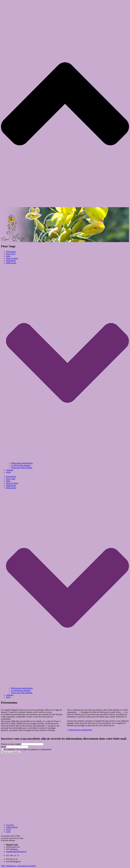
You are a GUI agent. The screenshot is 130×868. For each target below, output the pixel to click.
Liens (8, 832)
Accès (8, 829)
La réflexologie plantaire (21, 465)
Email (3, 747)
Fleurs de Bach (12, 258)
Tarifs (8, 472)
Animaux (10, 470)
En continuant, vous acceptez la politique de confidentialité (26, 749)
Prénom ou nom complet (11, 744)
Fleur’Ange (11, 254)
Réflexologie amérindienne (22, 463)
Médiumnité (11, 261)
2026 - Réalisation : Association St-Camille (18, 866)
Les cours (10, 825)
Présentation (11, 252)
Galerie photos (12, 827)
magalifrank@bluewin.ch (16, 851)
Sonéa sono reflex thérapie (22, 468)
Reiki (8, 256)
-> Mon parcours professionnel (79, 730)
